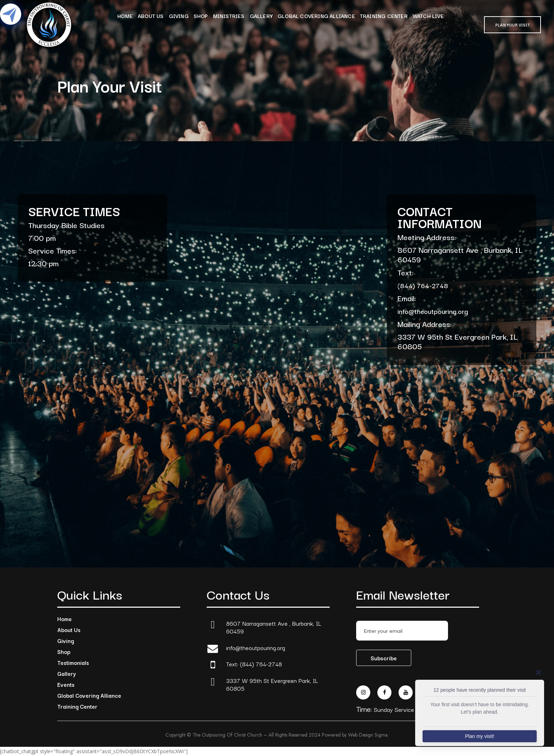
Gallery (67, 673)
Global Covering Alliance (89, 695)
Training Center (77, 706)
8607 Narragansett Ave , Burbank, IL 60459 (274, 627)
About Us (69, 630)
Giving (66, 641)
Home (64, 619)
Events (66, 684)
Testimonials (73, 662)
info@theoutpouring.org (433, 311)
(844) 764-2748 (423, 285)
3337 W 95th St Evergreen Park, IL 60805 (272, 684)
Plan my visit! (479, 736)
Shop (64, 651)
